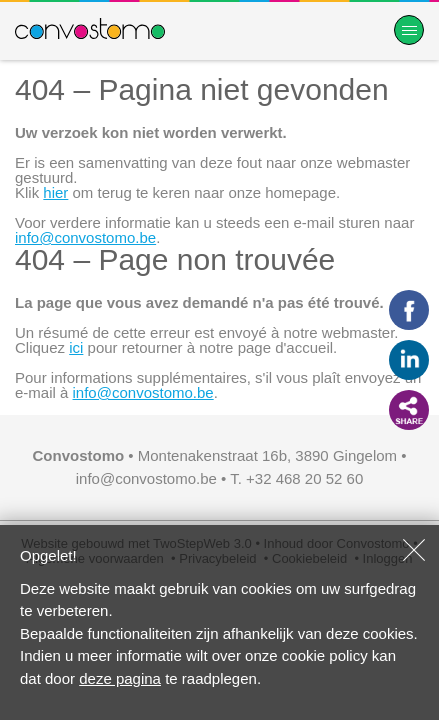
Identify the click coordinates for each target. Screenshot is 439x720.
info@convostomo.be (85, 237)
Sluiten (414, 550)
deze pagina (120, 678)
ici (76, 347)
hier (55, 192)
